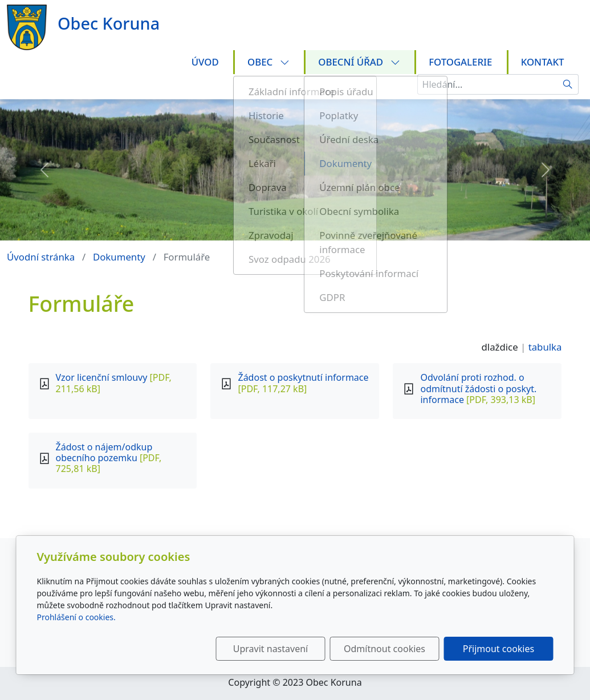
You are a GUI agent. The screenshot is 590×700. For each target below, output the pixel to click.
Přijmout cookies (499, 649)
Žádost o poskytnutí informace (303, 377)
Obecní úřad (359, 62)
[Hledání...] (487, 84)
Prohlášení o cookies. (76, 617)
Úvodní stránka (41, 257)
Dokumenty (119, 257)
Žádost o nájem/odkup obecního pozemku (104, 452)
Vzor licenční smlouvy (102, 377)
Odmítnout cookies (384, 649)
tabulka (545, 347)
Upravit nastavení (270, 649)
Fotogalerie (460, 62)
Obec (268, 62)
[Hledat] (568, 84)
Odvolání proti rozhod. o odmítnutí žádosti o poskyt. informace (478, 388)
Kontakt (543, 62)
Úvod (205, 62)
